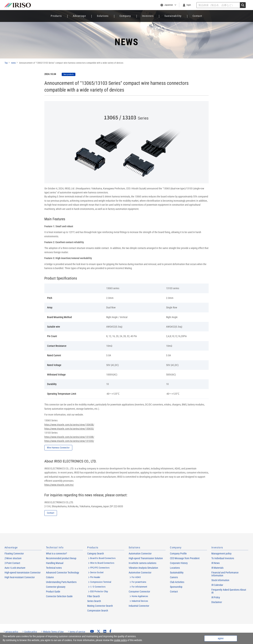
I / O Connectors (98, 587)
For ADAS (136, 578)
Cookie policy (31, 632)
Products (56, 16)
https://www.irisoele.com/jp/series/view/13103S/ (69, 441)
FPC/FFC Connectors (100, 568)
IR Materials (217, 568)
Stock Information (220, 581)
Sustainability (173, 16)
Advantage (79, 16)
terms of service (77, 632)
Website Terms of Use (53, 632)
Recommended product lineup (61, 559)
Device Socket (97, 573)
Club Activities (177, 582)
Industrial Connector (139, 606)
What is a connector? (56, 554)
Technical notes (54, 568)
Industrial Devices (140, 601)
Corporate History (179, 563)
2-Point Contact (12, 563)
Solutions (103, 16)
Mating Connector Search (100, 606)
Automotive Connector (140, 573)
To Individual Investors (223, 559)
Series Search (94, 601)
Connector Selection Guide (59, 597)
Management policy (221, 554)
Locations (175, 568)
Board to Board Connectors (103, 559)
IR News (215, 563)
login (189, 5)
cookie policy (120, 640)
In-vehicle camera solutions (142, 563)
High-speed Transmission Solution (146, 559)
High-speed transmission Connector (23, 573)
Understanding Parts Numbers (61, 582)
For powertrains (139, 582)
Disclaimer (217, 603)
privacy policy (12, 632)
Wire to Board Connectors (102, 563)
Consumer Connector (139, 592)
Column (50, 578)
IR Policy (216, 598)
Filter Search (94, 597)
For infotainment (139, 587)
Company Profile (178, 554)
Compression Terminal (101, 582)
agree (221, 638)
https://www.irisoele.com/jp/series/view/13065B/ (69, 425)
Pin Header (95, 578)
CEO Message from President (185, 559)
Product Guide (53, 592)
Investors (148, 16)
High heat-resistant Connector (20, 578)
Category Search (96, 554)
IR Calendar (217, 585)
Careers (174, 578)
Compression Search (98, 611)
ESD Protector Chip (99, 592)
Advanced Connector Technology (63, 573)
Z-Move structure (13, 559)
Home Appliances (140, 597)
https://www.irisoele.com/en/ (59, 485)
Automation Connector (140, 554)
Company (125, 16)
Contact (197, 16)
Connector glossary (56, 587)
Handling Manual (55, 563)
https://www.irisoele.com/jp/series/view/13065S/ (69, 429)
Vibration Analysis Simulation (143, 568)
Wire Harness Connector (64, 448)
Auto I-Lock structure (15, 568)
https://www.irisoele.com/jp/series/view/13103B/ (69, 437)
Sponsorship (176, 587)
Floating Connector (14, 554)
